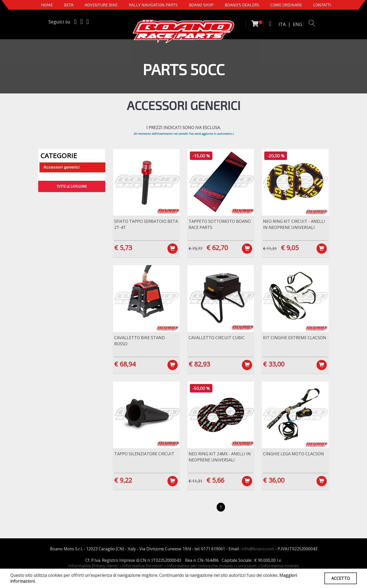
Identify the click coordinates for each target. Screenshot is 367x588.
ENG (298, 24)
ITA (282, 24)
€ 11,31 (270, 249)
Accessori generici (61, 167)
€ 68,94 (125, 364)
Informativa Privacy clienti (93, 566)
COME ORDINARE (286, 5)
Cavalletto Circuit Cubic (217, 338)
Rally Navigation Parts (153, 5)
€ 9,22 (123, 480)
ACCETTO (341, 578)
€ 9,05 (290, 248)
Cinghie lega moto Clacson (293, 454)
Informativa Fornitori (142, 566)
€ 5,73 (123, 248)
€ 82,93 (199, 364)
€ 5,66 (215, 480)
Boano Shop (201, 5)
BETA (69, 5)
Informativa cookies (280, 566)
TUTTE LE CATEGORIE (72, 186)
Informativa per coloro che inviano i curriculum (212, 566)
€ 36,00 (274, 480)
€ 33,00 (274, 364)
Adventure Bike (101, 5)
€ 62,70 (217, 248)
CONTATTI (322, 5)
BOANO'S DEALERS (242, 5)
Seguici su (59, 22)
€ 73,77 (195, 249)
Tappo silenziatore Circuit (144, 454)
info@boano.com (258, 549)
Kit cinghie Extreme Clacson (295, 338)
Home (47, 5)
